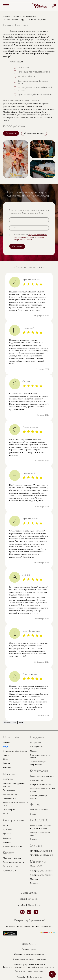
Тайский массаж (10, 794)
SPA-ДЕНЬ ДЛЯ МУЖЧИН (42, 855)
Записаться (11, 133)
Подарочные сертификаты (15, 751)
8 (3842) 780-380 (29, 893)
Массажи (10, 774)
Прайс (33, 814)
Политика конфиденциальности (29, 971)
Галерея (6, 763)
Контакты (7, 768)
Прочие (34, 839)
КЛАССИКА (8, 779)
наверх (52, 974)
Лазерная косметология (41, 784)
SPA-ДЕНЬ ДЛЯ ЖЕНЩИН (42, 851)
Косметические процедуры (42, 776)
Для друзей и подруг (16, 19)
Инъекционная (37, 780)
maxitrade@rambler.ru (29, 905)
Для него (7, 838)
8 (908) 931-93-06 (29, 899)
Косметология (39, 771)
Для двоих (8, 830)
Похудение (37, 737)
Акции (6, 755)
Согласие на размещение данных (29, 954)
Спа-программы (29, 17)
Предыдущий (10, 722)
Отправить (17, 246)
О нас (6, 759)
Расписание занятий (39, 810)
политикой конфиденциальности (29, 238)
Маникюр (34, 879)
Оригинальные (10, 799)
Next (21, 722)
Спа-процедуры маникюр (41, 871)
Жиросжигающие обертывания (38, 763)
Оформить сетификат (34, 133)
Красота (9, 853)
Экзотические (9, 790)
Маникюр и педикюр (12, 858)
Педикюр (34, 883)
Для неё (7, 842)
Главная (6, 17)
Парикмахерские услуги (14, 862)
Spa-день (7, 834)
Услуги (16, 17)
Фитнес (35, 804)
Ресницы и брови (11, 866)
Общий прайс (9, 809)
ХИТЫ (6, 814)
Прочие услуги (10, 871)
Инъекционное (37, 747)
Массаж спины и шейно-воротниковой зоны (41, 827)
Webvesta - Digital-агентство (29, 977)
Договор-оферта (29, 949)
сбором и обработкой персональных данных (30, 236)
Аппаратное (35, 743)
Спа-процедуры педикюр (41, 875)
